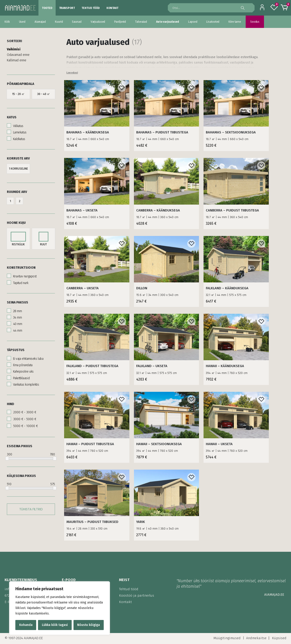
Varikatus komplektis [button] (26, 383)
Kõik (7, 22)
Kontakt (112, 8)
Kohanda (26, 625)
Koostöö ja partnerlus (137, 595)
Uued (22, 22)
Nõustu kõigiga (88, 625)
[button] (18, 92)
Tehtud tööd (91, 8)
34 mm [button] (17, 316)
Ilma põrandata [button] (22, 363)
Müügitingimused (227, 638)
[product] (97, 103)
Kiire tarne (235, 22)
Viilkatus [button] (18, 124)
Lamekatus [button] (19, 131)
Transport (67, 8)
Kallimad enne (17, 58)
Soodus (255, 22)
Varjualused (98, 22)
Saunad (77, 22)
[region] (60, 608)
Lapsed (193, 22)
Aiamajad (40, 22)
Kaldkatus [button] (19, 137)
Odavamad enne (18, 53)
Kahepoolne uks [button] (23, 370)
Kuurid (59, 22)
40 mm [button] (17, 322)
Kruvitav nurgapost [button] (24, 275)
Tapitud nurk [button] (20, 281)
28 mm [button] (17, 309)
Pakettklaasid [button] (21, 376)
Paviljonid (120, 22)
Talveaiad (141, 22)
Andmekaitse (256, 638)
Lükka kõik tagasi (55, 625)
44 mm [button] (17, 329)
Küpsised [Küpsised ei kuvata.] (279, 638)
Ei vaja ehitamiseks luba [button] (28, 357)
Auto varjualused (168, 22)
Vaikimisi (14, 47)
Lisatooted (213, 22)
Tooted (47, 8)
